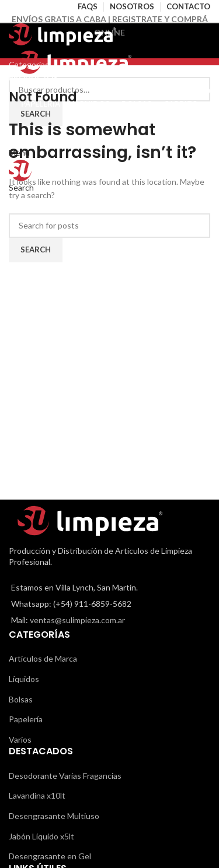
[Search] (109, 226)
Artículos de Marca (43, 658)
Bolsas (21, 699)
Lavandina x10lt (37, 795)
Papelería (26, 719)
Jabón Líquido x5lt (41, 836)
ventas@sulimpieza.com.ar (77, 620)
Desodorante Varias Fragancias (65, 776)
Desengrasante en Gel (50, 856)
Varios (20, 739)
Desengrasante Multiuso (54, 816)
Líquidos (24, 679)
